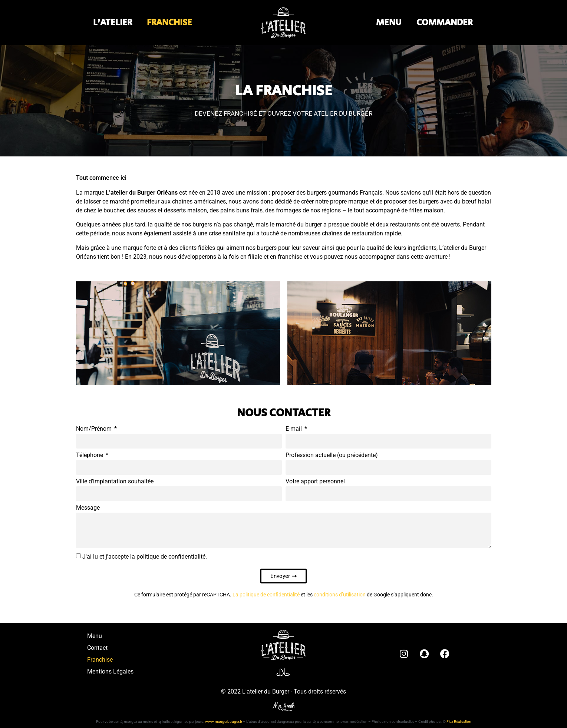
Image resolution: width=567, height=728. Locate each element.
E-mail (294, 429)
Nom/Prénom (95, 429)
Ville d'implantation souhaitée (115, 482)
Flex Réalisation (459, 722)
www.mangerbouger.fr (224, 722)
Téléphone (90, 455)
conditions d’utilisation (340, 595)
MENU (389, 22)
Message (88, 508)
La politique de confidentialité (266, 595)
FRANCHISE (169, 22)
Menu (95, 636)
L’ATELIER (113, 22)
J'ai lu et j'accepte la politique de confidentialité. (145, 557)
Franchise (100, 660)
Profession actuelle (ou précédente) (332, 455)
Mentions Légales (110, 671)
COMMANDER (444, 22)
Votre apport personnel (315, 482)
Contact (97, 648)
